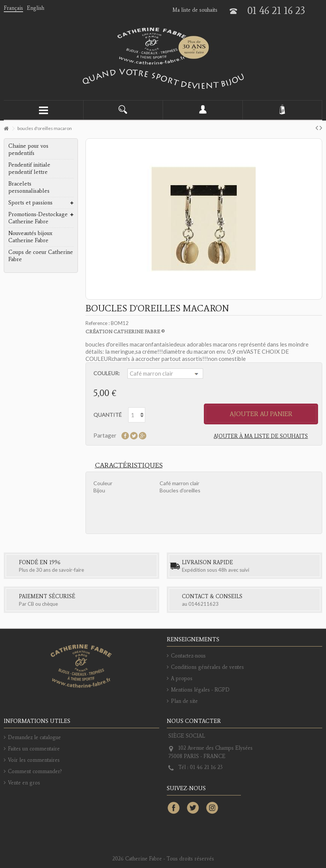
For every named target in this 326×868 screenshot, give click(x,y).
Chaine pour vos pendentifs (28, 149)
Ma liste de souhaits (195, 10)
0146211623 (203, 604)
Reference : (98, 323)
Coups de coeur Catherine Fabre (41, 256)
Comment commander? (35, 771)
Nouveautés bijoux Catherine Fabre (30, 237)
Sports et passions (30, 203)
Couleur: (107, 373)
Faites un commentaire (34, 749)
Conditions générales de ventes (207, 667)
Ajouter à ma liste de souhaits (261, 436)
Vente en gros (24, 783)
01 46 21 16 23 (276, 10)
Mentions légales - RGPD (200, 690)
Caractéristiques (129, 465)
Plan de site (184, 701)
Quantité (108, 415)
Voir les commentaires (34, 760)
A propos (182, 678)
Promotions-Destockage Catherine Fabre (38, 218)
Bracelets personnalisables (29, 187)
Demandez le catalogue (34, 737)
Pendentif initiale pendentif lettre (29, 168)
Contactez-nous (188, 656)
